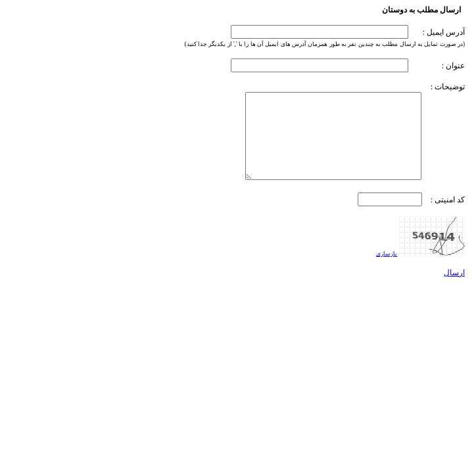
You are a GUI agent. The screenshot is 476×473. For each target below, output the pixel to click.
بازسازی (387, 254)
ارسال (454, 273)
